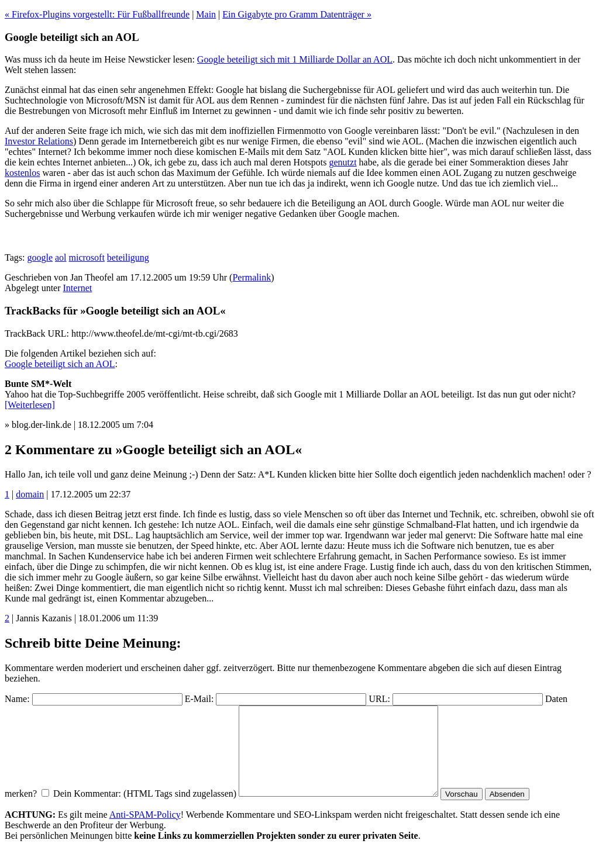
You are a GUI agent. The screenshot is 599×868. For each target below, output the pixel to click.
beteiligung (128, 257)
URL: (379, 699)
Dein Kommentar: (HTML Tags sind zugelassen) (145, 811)
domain (30, 494)
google (40, 257)
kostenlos (22, 173)
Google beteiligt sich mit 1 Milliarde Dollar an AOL (295, 59)
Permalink (252, 277)
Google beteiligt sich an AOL (60, 364)
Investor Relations (39, 141)
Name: (17, 699)
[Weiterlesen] (30, 405)
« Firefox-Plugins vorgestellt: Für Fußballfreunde (97, 14)
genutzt (342, 162)
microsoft (87, 257)
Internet (78, 288)
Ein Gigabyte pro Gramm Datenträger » (297, 14)
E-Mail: (199, 699)
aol (61, 257)
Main (206, 14)
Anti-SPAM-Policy (145, 832)
